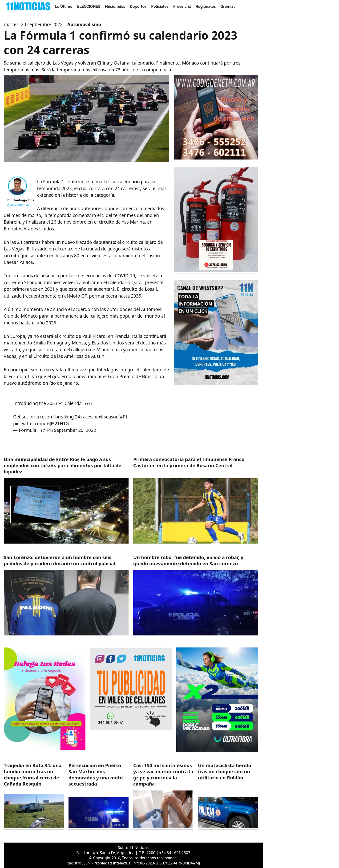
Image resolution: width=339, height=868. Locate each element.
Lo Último (64, 6)
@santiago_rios (18, 205)
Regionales (206, 6)
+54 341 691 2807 (175, 853)
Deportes (138, 6)
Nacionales (115, 6)
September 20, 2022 (75, 430)
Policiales (160, 6)
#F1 (124, 417)
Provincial (182, 6)
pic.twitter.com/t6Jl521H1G (41, 424)
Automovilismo (84, 25)
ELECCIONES (89, 6)
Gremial (228, 6)
